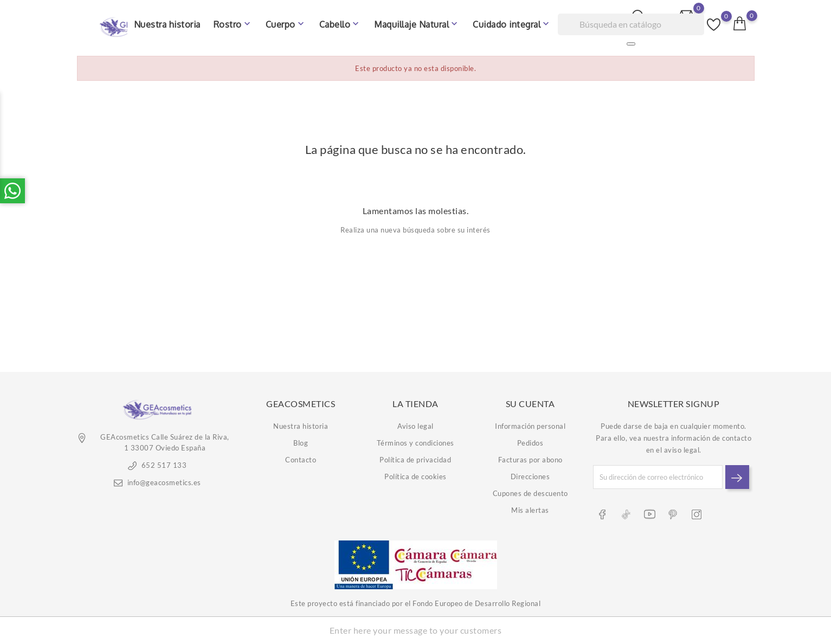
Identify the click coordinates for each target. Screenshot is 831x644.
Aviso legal (415, 423)
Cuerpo (286, 22)
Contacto (301, 456)
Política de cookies (415, 473)
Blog (301, 440)
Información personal (530, 423)
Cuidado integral (512, 22)
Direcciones (530, 473)
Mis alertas (530, 507)
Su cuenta (530, 400)
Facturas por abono (530, 456)
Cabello (340, 22)
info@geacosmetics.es (164, 479)
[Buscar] (631, 22)
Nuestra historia (167, 22)
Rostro (233, 22)
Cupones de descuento (530, 490)
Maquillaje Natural (417, 22)
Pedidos (530, 440)
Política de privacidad (415, 456)
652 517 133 (164, 462)
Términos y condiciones (415, 440)
